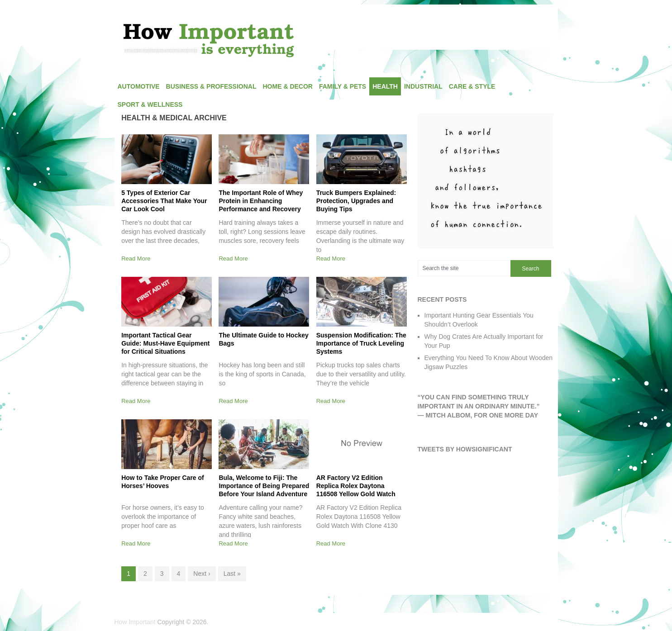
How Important (135, 622)
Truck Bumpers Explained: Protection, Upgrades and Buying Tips (356, 201)
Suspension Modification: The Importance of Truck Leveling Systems (361, 343)
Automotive (139, 86)
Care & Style (472, 86)
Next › (202, 574)
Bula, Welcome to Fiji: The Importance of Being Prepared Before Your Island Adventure (264, 486)
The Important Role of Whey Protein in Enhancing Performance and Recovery (261, 201)
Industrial (423, 86)
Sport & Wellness (150, 104)
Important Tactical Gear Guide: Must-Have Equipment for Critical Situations (165, 343)
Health (385, 86)
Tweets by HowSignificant (465, 449)
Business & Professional (211, 86)
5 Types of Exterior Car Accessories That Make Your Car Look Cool (164, 201)
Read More (136, 259)
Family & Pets (343, 86)
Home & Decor (288, 86)
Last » (232, 574)
